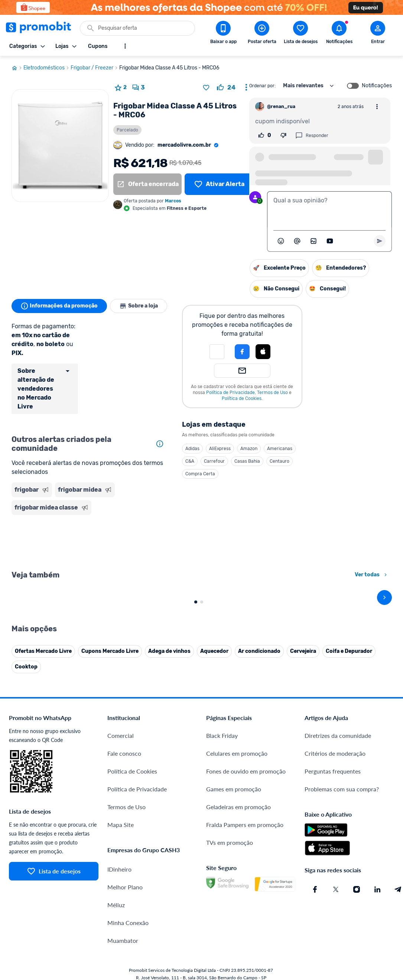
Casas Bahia (247, 461)
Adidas (192, 449)
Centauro (279, 461)
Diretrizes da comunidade (338, 680)
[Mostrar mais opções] (125, 46)
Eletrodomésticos (47, 68)
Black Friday (222, 680)
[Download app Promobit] (223, 34)
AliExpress (220, 449)
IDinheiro (119, 813)
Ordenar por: (262, 86)
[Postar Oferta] (262, 34)
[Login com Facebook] (242, 352)
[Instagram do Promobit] (357, 834)
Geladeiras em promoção (238, 751)
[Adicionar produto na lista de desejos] (206, 88)
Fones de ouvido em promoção (246, 715)
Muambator (123, 885)
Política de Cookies (242, 398)
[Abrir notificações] (339, 34)
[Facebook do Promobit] (315, 834)
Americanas (280, 449)
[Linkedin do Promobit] (377, 834)
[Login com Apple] (263, 352)
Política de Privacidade (230, 393)
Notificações (377, 86)
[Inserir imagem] (313, 241)
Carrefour (214, 461)
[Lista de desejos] (219, 184)
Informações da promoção (59, 306)
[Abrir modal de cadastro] (378, 34)
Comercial (121, 680)
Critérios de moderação (335, 698)
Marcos (173, 201)
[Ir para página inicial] (17, 68)
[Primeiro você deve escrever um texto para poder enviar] (380, 241)
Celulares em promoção (237, 698)
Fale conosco (124, 698)
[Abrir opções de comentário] (377, 107)
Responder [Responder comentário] (312, 136)
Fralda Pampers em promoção (245, 769)
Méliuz (116, 849)
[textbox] (329, 209)
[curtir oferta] (226, 88)
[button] (217, 352)
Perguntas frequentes (333, 715)
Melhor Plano (125, 831)
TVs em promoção (230, 787)
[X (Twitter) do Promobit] (336, 834)
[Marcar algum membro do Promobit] (297, 241)
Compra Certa (200, 474)
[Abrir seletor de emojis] (281, 241)
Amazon (249, 449)
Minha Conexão (128, 867)
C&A (190, 461)
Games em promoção (234, 733)
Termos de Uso (272, 393)
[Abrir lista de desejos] (300, 34)
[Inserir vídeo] (330, 241)
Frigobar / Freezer (95, 68)
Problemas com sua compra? (342, 733)
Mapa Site (121, 769)
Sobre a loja (139, 306)
